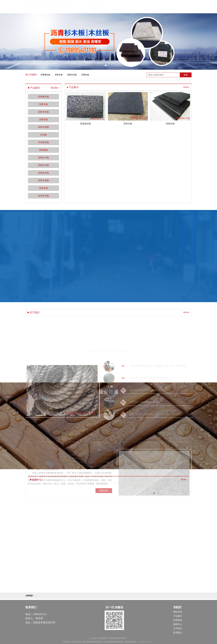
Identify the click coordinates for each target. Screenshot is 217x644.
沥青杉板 (85, 75)
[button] (106, 65)
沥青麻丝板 (45, 75)
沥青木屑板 (43, 180)
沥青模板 (43, 150)
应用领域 (150, 7)
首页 (100, 7)
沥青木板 (59, 75)
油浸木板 (43, 188)
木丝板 (43, 135)
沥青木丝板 (72, 75)
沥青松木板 (43, 165)
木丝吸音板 (43, 142)
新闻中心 (167, 7)
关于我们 (117, 7)
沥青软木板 (43, 173)
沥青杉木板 (43, 158)
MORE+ (187, 87)
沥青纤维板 (43, 127)
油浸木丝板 (43, 196)
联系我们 (183, 7)
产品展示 (133, 7)
